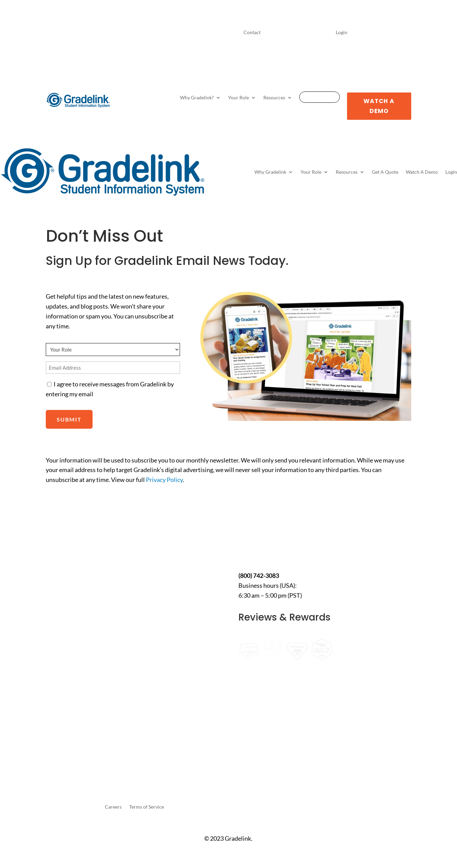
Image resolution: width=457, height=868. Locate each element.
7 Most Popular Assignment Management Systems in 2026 (83, 621)
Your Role (239, 98)
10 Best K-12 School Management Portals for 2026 (78, 588)
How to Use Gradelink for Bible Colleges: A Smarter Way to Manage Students (80, 654)
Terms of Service (147, 807)
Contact (252, 33)
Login (342, 33)
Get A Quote (320, 97)
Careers (113, 807)
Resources (274, 98)
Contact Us (272, 548)
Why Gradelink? (197, 98)
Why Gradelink (270, 172)
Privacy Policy (164, 480)
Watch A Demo (379, 106)
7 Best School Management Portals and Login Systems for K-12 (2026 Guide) (82, 709)
